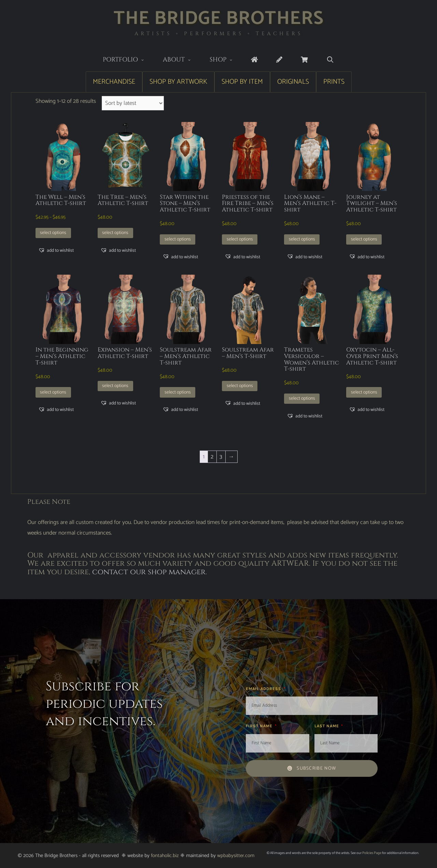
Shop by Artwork (178, 82)
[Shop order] (133, 103)
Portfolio (128, 60)
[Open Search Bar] (330, 60)
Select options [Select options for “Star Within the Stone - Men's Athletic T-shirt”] (178, 239)
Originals (293, 82)
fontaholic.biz (165, 856)
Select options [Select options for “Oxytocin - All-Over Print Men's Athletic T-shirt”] (364, 392)
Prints (334, 82)
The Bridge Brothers (219, 19)
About (182, 60)
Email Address (264, 689)
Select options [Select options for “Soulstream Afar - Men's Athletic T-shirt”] (178, 392)
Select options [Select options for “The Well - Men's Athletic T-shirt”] (53, 233)
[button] (56, 250)
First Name (260, 726)
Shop (226, 60)
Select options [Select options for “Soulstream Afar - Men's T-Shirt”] (240, 386)
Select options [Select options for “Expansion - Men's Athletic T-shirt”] (115, 386)
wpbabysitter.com (236, 856)
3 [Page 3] (221, 457)
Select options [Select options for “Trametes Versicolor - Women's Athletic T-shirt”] (302, 398)
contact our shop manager (149, 572)
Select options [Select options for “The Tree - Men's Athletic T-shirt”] (115, 233)
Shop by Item (242, 82)
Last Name (327, 726)
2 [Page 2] (212, 457)
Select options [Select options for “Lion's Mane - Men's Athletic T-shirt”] (302, 239)
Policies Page (372, 853)
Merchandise (114, 82)
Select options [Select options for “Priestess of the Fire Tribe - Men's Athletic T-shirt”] (240, 239)
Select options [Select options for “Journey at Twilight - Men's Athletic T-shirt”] (364, 239)
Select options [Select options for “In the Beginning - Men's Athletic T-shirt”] (53, 392)
